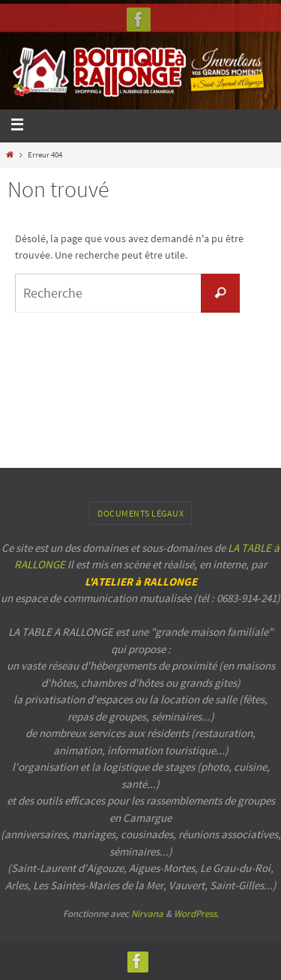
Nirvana (147, 914)
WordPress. (196, 914)
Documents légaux (140, 513)
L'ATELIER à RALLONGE (141, 581)
